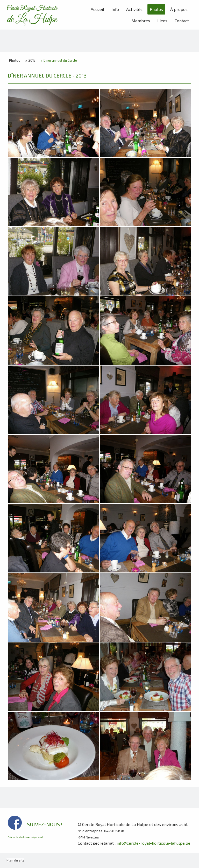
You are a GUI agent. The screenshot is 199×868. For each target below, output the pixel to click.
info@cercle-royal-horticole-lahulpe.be (154, 843)
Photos (156, 9)
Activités (134, 9)
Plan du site (15, 860)
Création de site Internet (19, 837)
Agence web (38, 837)
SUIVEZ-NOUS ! (45, 824)
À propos (179, 9)
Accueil (97, 9)
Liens (162, 21)
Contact (182, 21)
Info (115, 9)
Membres (141, 21)
